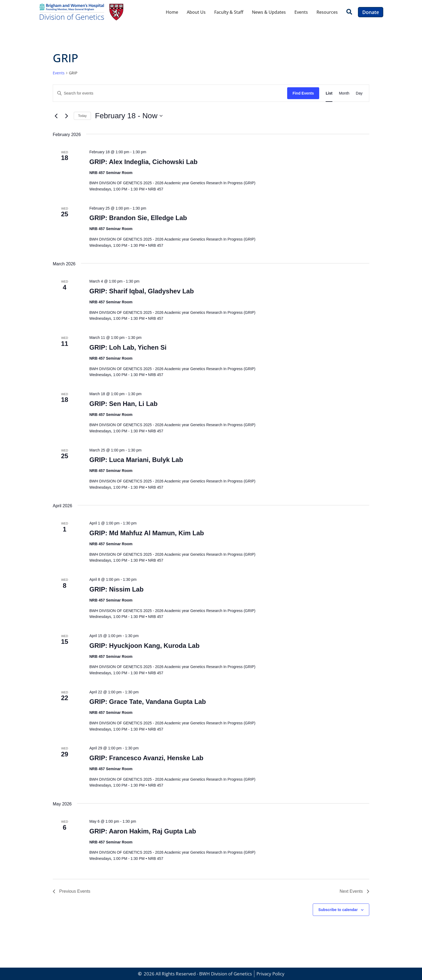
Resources (327, 12)
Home (172, 12)
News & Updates (269, 12)
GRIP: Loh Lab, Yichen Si (128, 347)
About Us (196, 12)
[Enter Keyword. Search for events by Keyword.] (170, 93)
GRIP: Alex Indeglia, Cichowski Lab (143, 162)
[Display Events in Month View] (344, 93)
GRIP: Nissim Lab (116, 589)
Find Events (303, 93)
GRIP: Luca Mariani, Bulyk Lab (136, 460)
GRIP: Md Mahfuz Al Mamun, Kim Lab (147, 533)
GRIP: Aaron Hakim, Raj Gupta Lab (143, 831)
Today (82, 116)
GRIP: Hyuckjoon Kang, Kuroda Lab (144, 646)
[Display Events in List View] (329, 93)
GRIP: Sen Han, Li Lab (123, 404)
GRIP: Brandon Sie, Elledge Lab (138, 218)
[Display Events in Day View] (359, 93)
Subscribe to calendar (338, 910)
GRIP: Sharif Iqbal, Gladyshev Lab (142, 291)
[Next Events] (66, 116)
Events (301, 12)
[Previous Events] (56, 116)
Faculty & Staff (229, 12)
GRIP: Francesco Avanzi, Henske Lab (146, 758)
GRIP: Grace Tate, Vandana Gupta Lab (148, 702)
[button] (349, 12)
